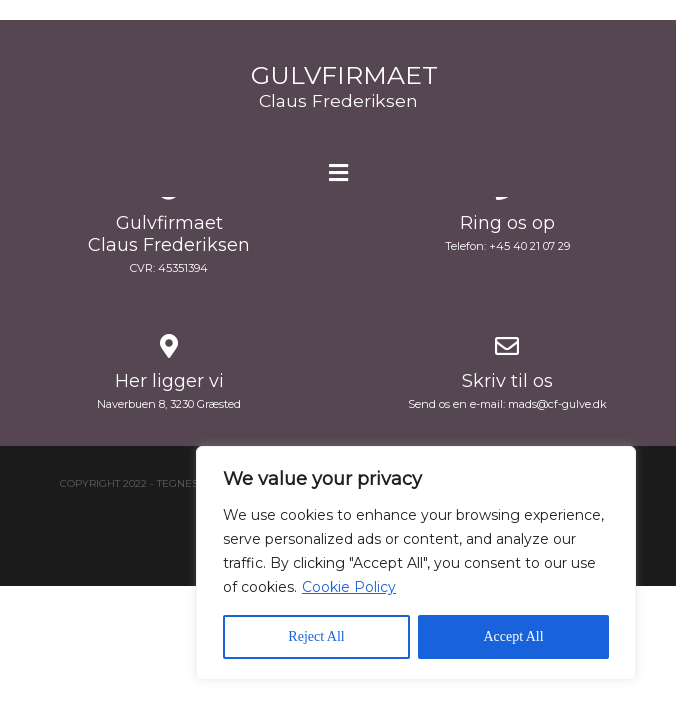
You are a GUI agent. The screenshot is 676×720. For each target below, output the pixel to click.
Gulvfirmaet (344, 75)
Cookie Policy (349, 587)
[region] (416, 563)
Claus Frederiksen (338, 100)
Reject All (316, 636)
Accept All (513, 636)
